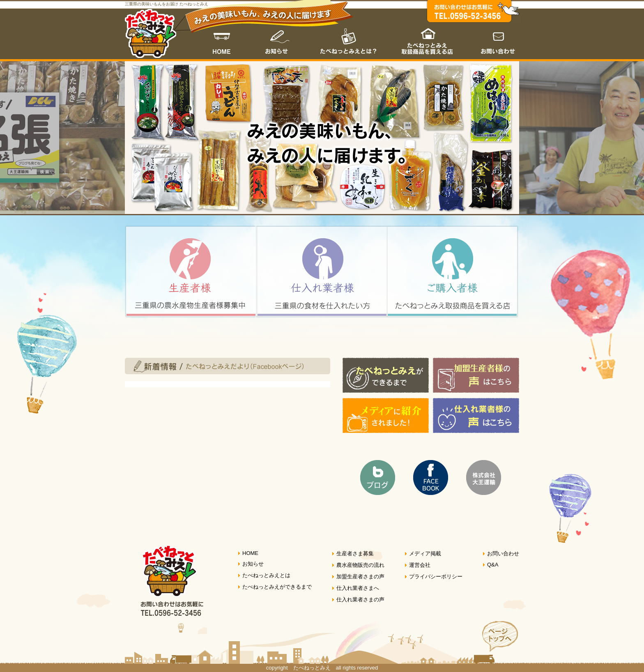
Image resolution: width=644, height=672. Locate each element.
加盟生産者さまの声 (360, 576)
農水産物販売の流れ (360, 565)
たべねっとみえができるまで (277, 587)
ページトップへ (496, 642)
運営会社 (420, 565)
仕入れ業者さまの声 (360, 600)
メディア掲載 (425, 553)
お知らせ (277, 39)
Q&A (493, 565)
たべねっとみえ (151, 33)
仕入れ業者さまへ (358, 588)
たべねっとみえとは (348, 39)
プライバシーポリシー (436, 576)
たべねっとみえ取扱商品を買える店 (428, 39)
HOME (224, 39)
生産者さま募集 (355, 553)
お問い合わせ (494, 39)
